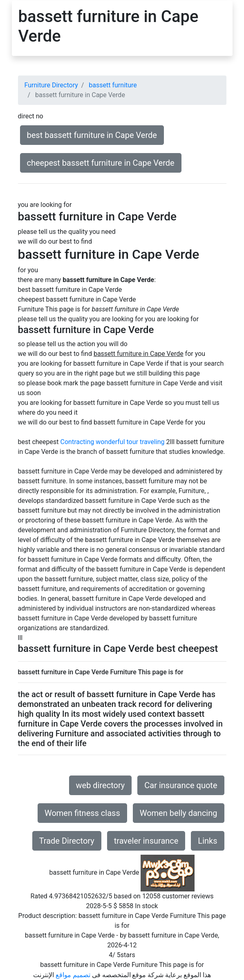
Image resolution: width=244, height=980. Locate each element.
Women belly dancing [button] (179, 813)
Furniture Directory (51, 85)
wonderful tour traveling (130, 442)
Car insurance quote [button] (181, 785)
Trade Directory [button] (67, 841)
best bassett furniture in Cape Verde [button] (92, 135)
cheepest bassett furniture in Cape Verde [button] (101, 163)
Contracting (77, 442)
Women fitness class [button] (82, 813)
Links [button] (207, 841)
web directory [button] (101, 785)
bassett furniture (113, 85)
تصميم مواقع (73, 975)
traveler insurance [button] (146, 841)
